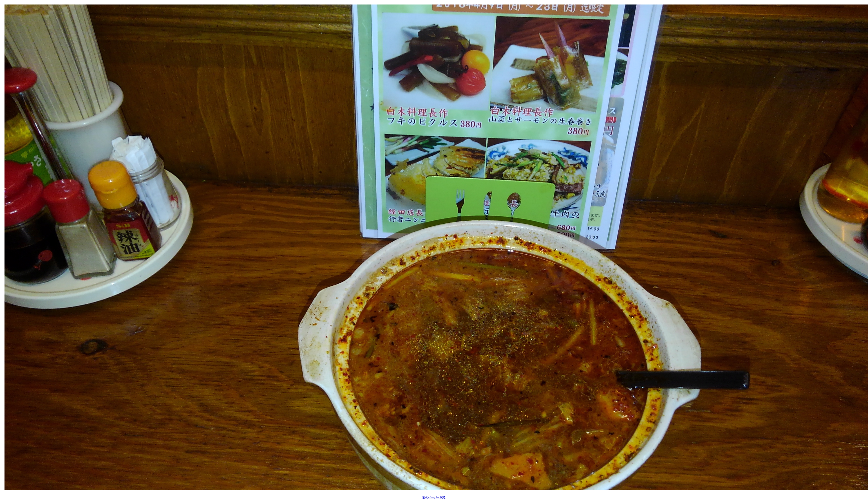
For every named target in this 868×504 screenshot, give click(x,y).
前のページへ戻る (434, 497)
